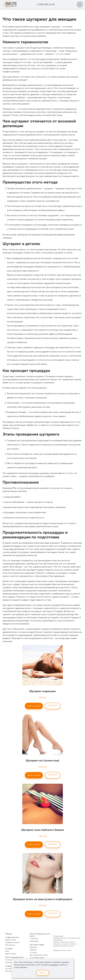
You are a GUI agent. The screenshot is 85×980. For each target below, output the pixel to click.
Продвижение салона (60, 950)
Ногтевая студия (37, 945)
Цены (7, 951)
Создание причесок (12, 942)
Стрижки (9, 949)
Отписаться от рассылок (61, 944)
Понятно (43, 973)
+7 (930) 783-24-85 (46, 4)
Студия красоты (12, 937)
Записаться (53, 705)
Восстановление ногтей (39, 955)
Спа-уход (33, 952)
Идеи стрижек (11, 954)
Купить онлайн (34, 706)
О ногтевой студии (37, 958)
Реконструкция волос (15, 957)
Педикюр (33, 950)
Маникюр (33, 947)
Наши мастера (11, 940)
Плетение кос (10, 945)
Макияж (8, 934)
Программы (10, 962)
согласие (54, 965)
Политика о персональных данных (64, 942)
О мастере (9, 960)
